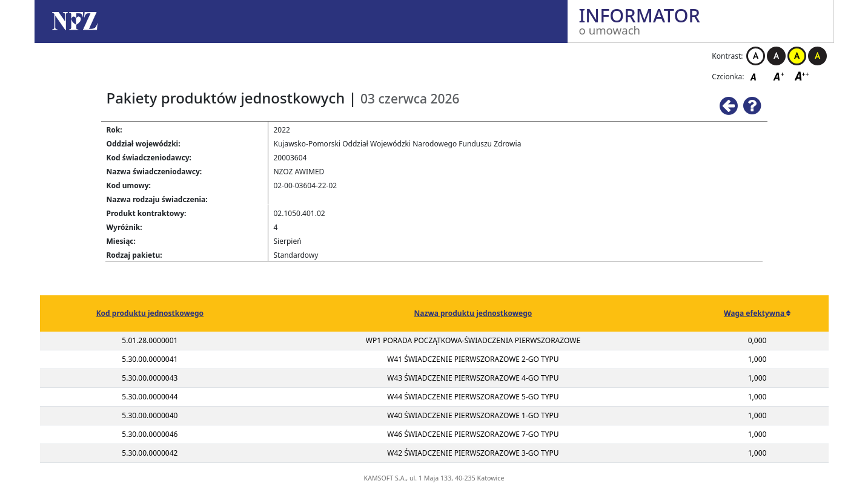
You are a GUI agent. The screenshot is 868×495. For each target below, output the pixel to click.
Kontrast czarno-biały (776, 56)
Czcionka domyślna (757, 76)
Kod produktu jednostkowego (150, 313)
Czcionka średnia (780, 76)
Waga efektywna (755, 313)
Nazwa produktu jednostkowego (473, 313)
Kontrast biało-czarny (756, 56)
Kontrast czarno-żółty (817, 56)
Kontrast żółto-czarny (797, 56)
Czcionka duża (802, 76)
